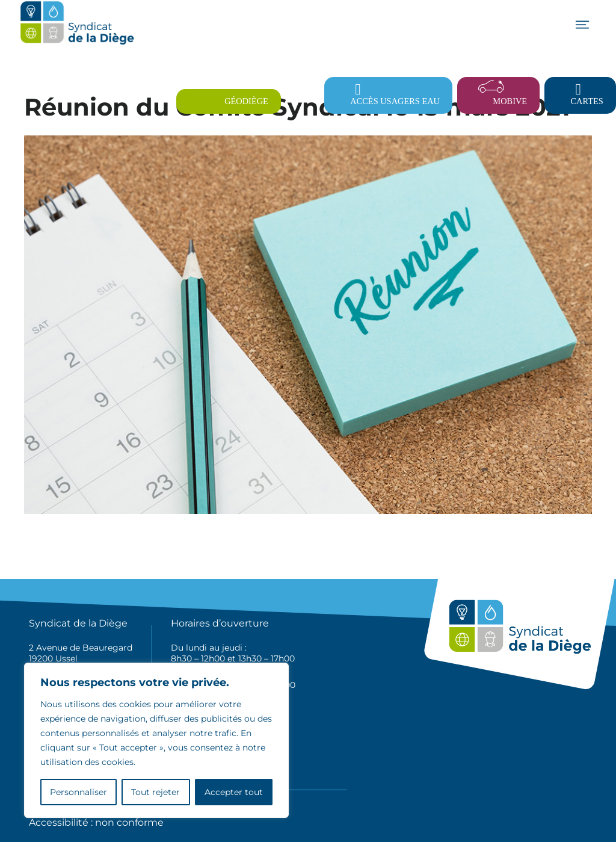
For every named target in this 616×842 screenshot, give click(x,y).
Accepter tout (234, 792)
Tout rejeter (156, 792)
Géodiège (246, 101)
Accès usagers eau (395, 101)
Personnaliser (79, 792)
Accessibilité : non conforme (96, 822)
